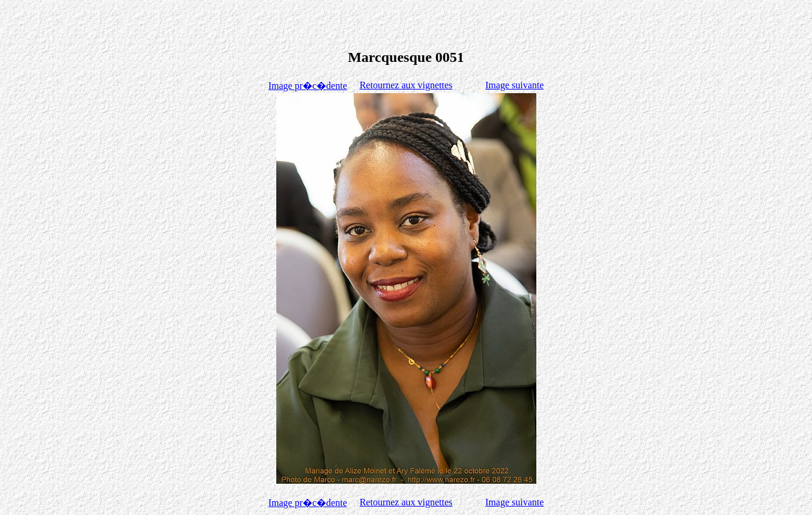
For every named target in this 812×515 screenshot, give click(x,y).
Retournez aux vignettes (406, 85)
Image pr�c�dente (308, 86)
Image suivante (514, 85)
